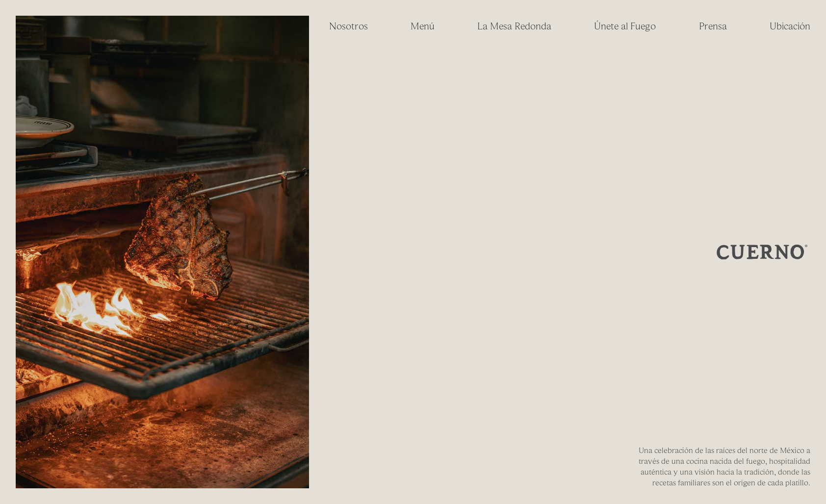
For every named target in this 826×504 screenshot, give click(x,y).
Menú (423, 26)
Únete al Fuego (625, 26)
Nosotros (348, 26)
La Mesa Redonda (514, 26)
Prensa (713, 26)
